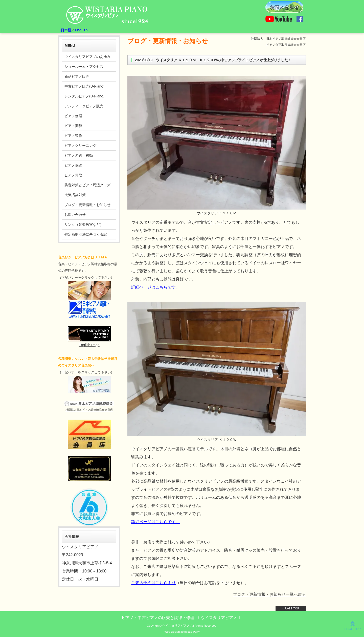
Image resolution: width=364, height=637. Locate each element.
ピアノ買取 (73, 175)
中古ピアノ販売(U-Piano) (84, 86)
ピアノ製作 (73, 136)
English (81, 30)
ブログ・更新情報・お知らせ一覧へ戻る (269, 594)
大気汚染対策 (75, 195)
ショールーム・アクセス (84, 67)
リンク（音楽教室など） (84, 224)
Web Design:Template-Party (182, 632)
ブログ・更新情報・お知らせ (87, 205)
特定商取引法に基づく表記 (86, 234)
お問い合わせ (75, 215)
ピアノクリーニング (80, 146)
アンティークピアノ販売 (84, 106)
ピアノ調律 (73, 126)
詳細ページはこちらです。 (155, 287)
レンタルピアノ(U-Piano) (84, 96)
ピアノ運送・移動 (79, 155)
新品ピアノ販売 (77, 76)
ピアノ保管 (73, 165)
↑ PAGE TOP (291, 609)
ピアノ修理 (73, 116)
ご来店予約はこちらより (153, 583)
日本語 (66, 30)
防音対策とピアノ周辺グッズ (87, 185)
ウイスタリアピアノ (176, 625)
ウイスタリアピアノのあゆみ (87, 57)
